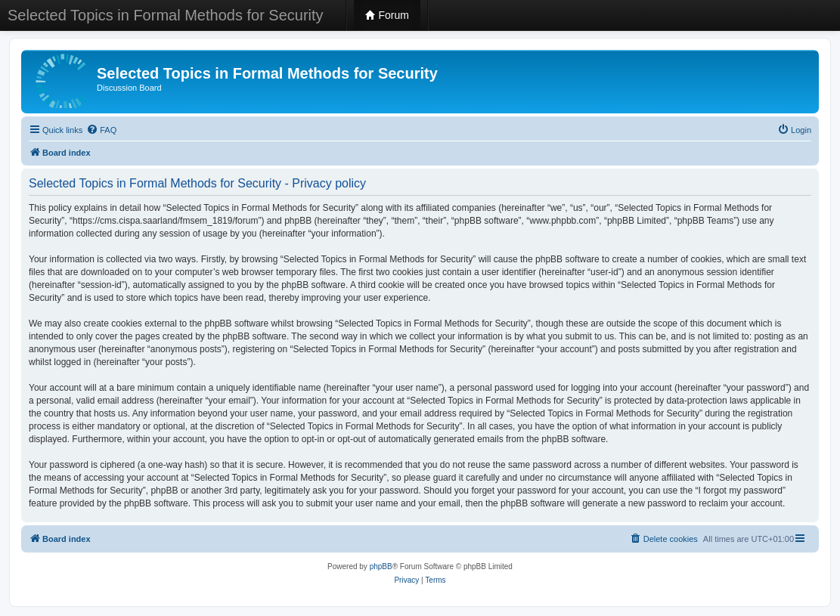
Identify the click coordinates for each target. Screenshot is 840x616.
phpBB (381, 566)
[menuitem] (101, 130)
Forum (387, 15)
